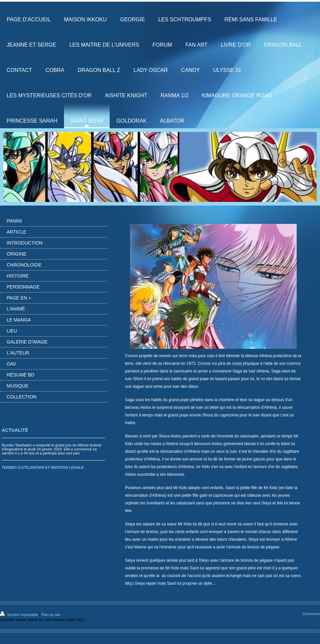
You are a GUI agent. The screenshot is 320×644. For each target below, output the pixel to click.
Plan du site (51, 615)
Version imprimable (20, 615)
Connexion (311, 614)
